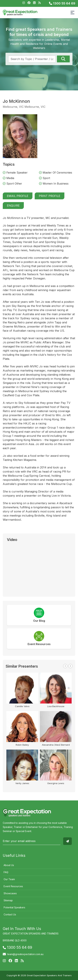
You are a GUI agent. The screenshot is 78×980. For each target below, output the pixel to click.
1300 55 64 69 (62, 3)
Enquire (13, 206)
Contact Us (10, 914)
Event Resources (13, 886)
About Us (9, 865)
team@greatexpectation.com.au (25, 954)
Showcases (10, 893)
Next (70, 666)
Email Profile (18, 196)
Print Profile (50, 196)
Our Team (9, 879)
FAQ (6, 872)
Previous (65, 666)
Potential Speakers (14, 907)
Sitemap (8, 900)
